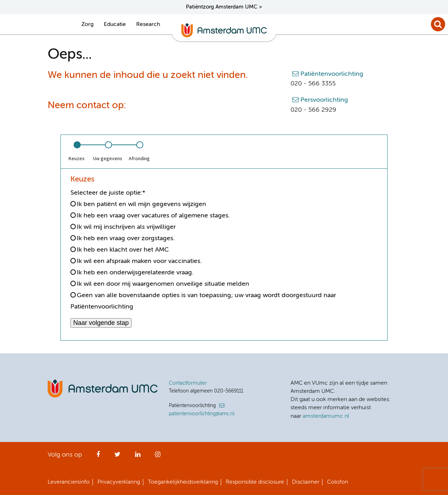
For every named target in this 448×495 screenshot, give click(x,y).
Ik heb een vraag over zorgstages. (126, 238)
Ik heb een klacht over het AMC (123, 250)
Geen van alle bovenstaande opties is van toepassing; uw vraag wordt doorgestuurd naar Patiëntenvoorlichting (203, 301)
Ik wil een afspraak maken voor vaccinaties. (139, 261)
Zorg (87, 25)
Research (148, 25)
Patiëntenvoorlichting (332, 74)
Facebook (98, 457)
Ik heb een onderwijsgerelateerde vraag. (135, 273)
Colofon (338, 482)
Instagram (158, 457)
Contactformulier (188, 383)
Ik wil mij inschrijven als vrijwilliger (126, 227)
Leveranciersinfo (69, 482)
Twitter (118, 457)
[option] (76, 152)
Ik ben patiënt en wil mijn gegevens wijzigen (142, 204)
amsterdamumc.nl (326, 416)
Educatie (115, 25)
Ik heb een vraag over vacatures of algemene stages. (153, 216)
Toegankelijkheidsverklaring (183, 482)
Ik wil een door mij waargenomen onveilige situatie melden (163, 284)
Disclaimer (306, 482)
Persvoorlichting (324, 100)
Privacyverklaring (119, 482)
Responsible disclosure (255, 482)
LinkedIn (138, 457)
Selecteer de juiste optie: (108, 193)
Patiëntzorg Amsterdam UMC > (224, 7)
